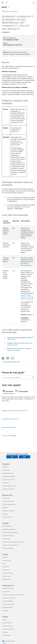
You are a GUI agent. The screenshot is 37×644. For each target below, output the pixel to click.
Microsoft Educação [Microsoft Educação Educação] (7, 526)
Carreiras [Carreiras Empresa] (5, 620)
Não (24, 457)
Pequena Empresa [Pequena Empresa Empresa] (7, 579)
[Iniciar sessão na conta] (34, 3)
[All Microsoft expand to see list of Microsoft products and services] (2, 3)
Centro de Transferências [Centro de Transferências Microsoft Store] (8, 501)
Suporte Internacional (14, 350)
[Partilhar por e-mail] (12, 358)
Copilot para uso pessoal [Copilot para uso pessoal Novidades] (8, 480)
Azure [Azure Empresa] (4, 564)
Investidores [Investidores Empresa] (5, 632)
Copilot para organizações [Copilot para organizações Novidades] (9, 476)
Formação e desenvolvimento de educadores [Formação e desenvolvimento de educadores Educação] (13, 542)
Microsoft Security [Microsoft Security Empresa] (7, 560)
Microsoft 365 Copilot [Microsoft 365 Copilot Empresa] (8, 573)
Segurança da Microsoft (9, 427)
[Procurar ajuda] (7, 3)
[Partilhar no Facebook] (3, 358)
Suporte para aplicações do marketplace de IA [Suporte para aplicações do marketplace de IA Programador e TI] (13, 595)
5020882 (10, 205)
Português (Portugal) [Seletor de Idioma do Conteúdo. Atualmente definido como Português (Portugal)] (10, 641)
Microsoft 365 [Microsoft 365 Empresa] (6, 570)
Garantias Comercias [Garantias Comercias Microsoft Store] (7, 517)
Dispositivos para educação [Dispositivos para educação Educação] (9, 529)
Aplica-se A (6, 32)
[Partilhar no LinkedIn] (7, 358)
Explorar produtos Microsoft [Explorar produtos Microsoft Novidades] (9, 486)
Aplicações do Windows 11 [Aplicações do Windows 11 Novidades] (9, 489)
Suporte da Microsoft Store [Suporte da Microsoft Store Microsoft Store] (9, 504)
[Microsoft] (18, 1)
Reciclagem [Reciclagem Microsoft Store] (5, 514)
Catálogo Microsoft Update (26, 264)
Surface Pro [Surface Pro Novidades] (5, 467)
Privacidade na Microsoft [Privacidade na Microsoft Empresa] (8, 629)
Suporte (4, 7)
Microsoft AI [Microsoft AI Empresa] (5, 557)
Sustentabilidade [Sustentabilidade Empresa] (6, 635)
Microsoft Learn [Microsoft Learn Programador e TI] (6, 592)
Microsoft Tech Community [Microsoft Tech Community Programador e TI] (9, 598)
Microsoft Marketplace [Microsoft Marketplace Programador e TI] (8, 601)
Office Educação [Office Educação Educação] (6, 539)
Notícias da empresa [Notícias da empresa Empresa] (7, 626)
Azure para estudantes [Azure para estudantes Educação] (8, 548)
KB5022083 (20, 122)
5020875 (10, 197)
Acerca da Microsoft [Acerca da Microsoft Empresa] (7, 623)
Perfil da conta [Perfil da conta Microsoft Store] (6, 498)
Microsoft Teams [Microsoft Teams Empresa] (6, 576)
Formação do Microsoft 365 (10, 419)
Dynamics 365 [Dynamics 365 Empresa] (6, 567)
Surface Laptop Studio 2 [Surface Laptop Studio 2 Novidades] (8, 473)
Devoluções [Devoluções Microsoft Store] (5, 508)
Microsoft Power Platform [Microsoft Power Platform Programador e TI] (8, 604)
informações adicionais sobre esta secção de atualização (27, 297)
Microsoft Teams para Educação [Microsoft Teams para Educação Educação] (10, 532)
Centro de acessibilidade (9, 436)
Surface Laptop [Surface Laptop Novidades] (6, 470)
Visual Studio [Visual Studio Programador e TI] (6, 611)
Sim (12, 457)
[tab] (9, 392)
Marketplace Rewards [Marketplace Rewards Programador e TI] (8, 607)
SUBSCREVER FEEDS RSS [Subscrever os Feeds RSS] (12, 362)
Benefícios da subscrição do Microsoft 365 (15, 411)
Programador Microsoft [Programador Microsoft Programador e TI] (8, 588)
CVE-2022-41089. (21, 84)
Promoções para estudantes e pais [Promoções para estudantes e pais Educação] (11, 545)
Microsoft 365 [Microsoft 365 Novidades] (6, 483)
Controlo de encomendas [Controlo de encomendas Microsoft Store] (8, 511)
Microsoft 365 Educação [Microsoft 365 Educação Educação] (8, 536)
